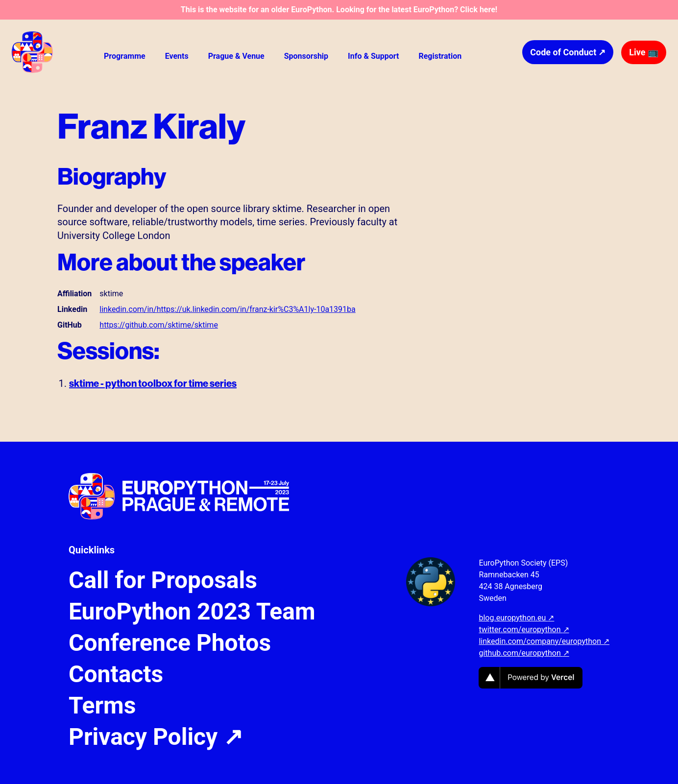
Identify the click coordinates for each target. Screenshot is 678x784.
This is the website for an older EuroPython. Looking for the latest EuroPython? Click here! (339, 10)
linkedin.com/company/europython (544, 641)
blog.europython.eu (516, 618)
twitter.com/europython (524, 630)
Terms (102, 706)
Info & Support (373, 56)
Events (177, 56)
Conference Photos (170, 643)
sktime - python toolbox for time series (153, 383)
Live (644, 52)
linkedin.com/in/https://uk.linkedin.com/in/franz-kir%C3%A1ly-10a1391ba (227, 309)
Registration (440, 56)
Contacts (116, 674)
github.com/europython (524, 653)
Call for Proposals (163, 580)
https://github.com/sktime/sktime (159, 325)
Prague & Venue (236, 56)
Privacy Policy (156, 737)
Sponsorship (306, 56)
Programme (125, 56)
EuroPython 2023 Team (192, 612)
